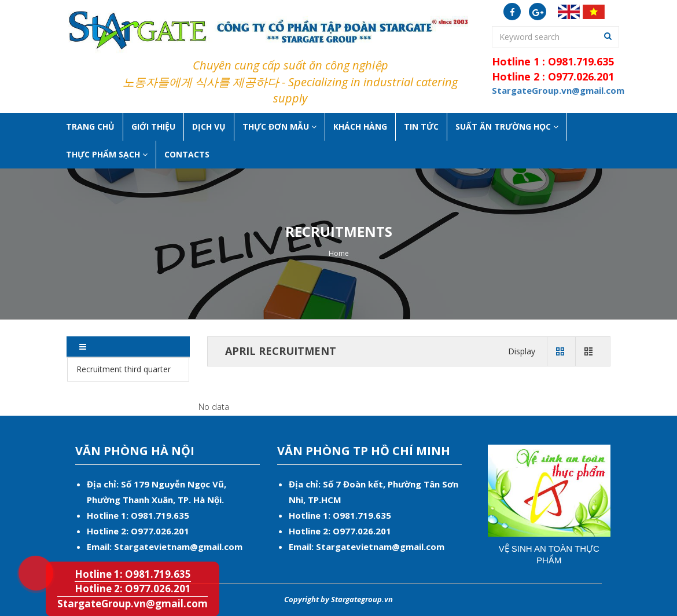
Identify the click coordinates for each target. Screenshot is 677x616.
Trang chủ (90, 126)
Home (339, 253)
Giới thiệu (153, 126)
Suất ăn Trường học (507, 126)
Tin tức (421, 126)
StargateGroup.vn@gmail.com (133, 604)
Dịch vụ (209, 126)
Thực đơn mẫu (279, 126)
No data (214, 407)
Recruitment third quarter (124, 369)
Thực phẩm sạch (107, 154)
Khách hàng (360, 126)
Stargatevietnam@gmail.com (178, 547)
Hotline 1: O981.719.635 (28, 556)
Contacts (187, 154)
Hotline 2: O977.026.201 (133, 588)
